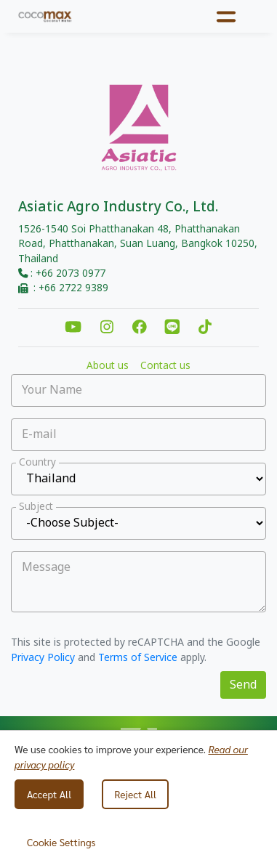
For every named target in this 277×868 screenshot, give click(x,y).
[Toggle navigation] (226, 16)
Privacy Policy (43, 658)
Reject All (135, 794)
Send (243, 685)
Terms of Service (138, 658)
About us (108, 366)
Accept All (49, 794)
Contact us (165, 366)
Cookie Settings (61, 842)
